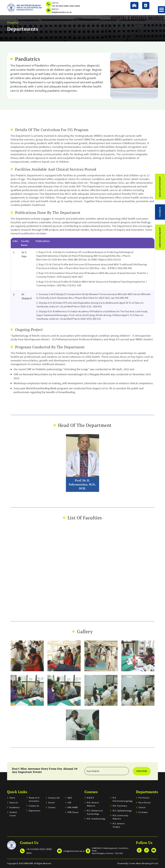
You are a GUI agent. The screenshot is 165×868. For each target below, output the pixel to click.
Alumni (51, 803)
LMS (69, 803)
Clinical (142, 807)
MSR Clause (73, 812)
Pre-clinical (144, 798)
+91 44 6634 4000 (60, 6)
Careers (52, 807)
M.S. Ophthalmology (122, 811)
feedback (160, 212)
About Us (14, 803)
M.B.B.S (90, 798)
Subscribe (142, 771)
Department (34, 811)
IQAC (70, 798)
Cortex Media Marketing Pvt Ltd (144, 863)
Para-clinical (144, 803)
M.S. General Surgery (119, 825)
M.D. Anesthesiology (96, 819)
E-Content (143, 812)
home (12, 798)
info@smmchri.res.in (62, 12)
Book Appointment (160, 187)
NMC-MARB (73, 807)
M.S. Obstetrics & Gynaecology (95, 812)
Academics (15, 807)
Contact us (34, 806)
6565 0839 (75, 6)
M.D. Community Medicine (120, 817)
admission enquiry (160, 237)
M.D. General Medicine (93, 804)
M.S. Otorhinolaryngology (122, 799)
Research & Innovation (34, 799)
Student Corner (13, 814)
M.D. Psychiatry (120, 806)
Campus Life (54, 798)
